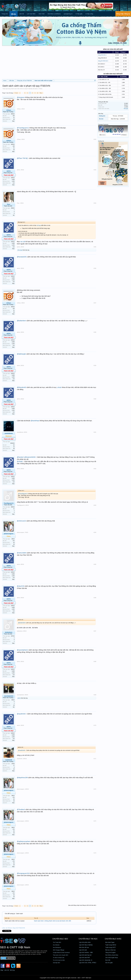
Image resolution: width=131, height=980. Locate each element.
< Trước (16, 93)
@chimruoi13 (21, 521)
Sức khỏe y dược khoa (112, 955)
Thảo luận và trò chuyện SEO (60, 955)
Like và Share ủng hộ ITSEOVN (14, 928)
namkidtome (9, 433)
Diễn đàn (14, 14)
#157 (95, 303)
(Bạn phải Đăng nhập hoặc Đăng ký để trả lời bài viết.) (82, 905)
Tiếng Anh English (110, 953)
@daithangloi (21, 354)
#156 (95, 268)
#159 (95, 365)
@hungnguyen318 (23, 873)
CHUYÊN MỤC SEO (60, 939)
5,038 (13, 179)
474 (14, 541)
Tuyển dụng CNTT (111, 947)
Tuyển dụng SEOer (111, 945)
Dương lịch (102, 116)
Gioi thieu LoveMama (54, 14)
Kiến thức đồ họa (84, 947)
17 (14, 765)
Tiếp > (41, 93)
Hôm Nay (101, 114)
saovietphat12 (9, 696)
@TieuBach (21, 809)
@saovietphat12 (22, 650)
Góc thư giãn (109, 963)
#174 (95, 853)
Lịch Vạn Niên (31, 14)
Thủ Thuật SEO (57, 942)
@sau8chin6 (21, 714)
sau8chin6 (9, 760)
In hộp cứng (89, 14)
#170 (95, 725)
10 (38, 93)
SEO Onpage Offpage (59, 950)
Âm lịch (101, 119)
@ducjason (21, 97)
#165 (95, 564)
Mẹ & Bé (108, 960)
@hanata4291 (22, 257)
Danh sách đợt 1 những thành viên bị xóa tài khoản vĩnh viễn (53, 921)
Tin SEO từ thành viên (59, 958)
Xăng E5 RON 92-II (103, 61)
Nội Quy (12, 970)
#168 (95, 661)
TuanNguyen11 (9, 503)
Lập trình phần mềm (85, 942)
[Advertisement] (49, 63)
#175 (95, 885)
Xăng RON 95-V (102, 55)
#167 (95, 631)
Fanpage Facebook (103, 124)
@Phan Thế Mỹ (22, 158)
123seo (9, 110)
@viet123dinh (22, 553)
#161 (95, 432)
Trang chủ (5, 14)
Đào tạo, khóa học (111, 950)
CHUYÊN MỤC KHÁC (113, 939)
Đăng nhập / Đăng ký (123, 14)
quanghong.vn (68, 14)
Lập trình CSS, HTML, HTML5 (88, 963)
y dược (59, 387)
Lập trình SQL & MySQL (86, 945)
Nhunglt (126, 109)
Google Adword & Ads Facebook (61, 953)
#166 (95, 598)
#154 (95, 203)
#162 (95, 469)
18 (14, 705)
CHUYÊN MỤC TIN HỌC (88, 939)
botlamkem (9, 632)
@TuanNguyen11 (23, 128)
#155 (95, 247)
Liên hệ (21, 14)
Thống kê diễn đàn (103, 102)
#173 (95, 821)
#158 (95, 332)
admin (36, 89)
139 (14, 116)
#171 (95, 759)
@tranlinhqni (35, 421)
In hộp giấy (79, 14)
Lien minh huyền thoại (112, 958)
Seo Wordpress (57, 947)
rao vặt (23, 242)
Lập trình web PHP (85, 958)
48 (14, 449)
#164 (95, 532)
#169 (95, 695)
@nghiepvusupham (24, 841)
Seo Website (56, 945)
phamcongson (9, 534)
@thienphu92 (21, 387)
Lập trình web (83, 950)
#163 (95, 505)
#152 (95, 139)
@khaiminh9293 (30, 457)
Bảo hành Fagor (110, 942)
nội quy (39, 225)
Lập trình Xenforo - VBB (86, 953)
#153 (95, 170)
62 (14, 445)
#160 (95, 399)
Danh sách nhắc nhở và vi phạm (20, 89)
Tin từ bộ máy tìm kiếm (59, 960)
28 (14, 119)
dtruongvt (20, 250)
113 (14, 183)
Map (2, 970)
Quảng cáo (101, 141)
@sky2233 (21, 586)
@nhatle (20, 461)
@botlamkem (21, 321)
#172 (95, 789)
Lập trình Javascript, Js (86, 960)
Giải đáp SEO (56, 963)
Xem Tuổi (41, 14)
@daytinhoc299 (22, 778)
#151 (95, 109)
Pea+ (9, 204)
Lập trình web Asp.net (85, 955)
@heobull (20, 457)
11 (14, 509)
